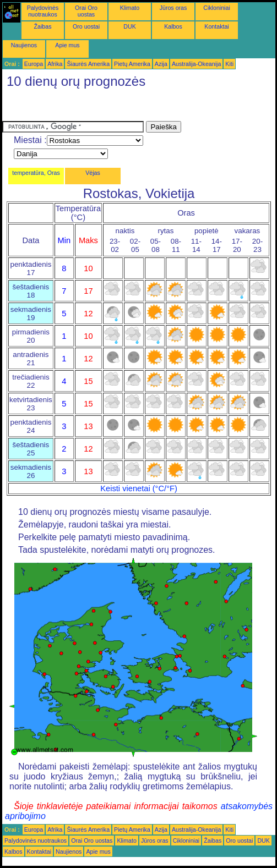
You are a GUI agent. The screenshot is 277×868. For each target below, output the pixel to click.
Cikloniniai (217, 8)
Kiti (229, 64)
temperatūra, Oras (36, 173)
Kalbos (173, 26)
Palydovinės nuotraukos (43, 11)
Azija (161, 64)
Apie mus (67, 45)
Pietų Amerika (132, 64)
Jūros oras (173, 8)
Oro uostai (86, 26)
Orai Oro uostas (86, 11)
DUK (130, 26)
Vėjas (93, 173)
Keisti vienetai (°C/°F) (139, 488)
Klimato (130, 8)
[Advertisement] (90, 107)
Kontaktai (216, 26)
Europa (34, 64)
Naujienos (24, 45)
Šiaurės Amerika (88, 64)
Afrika (55, 64)
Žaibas (43, 26)
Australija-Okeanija (196, 64)
